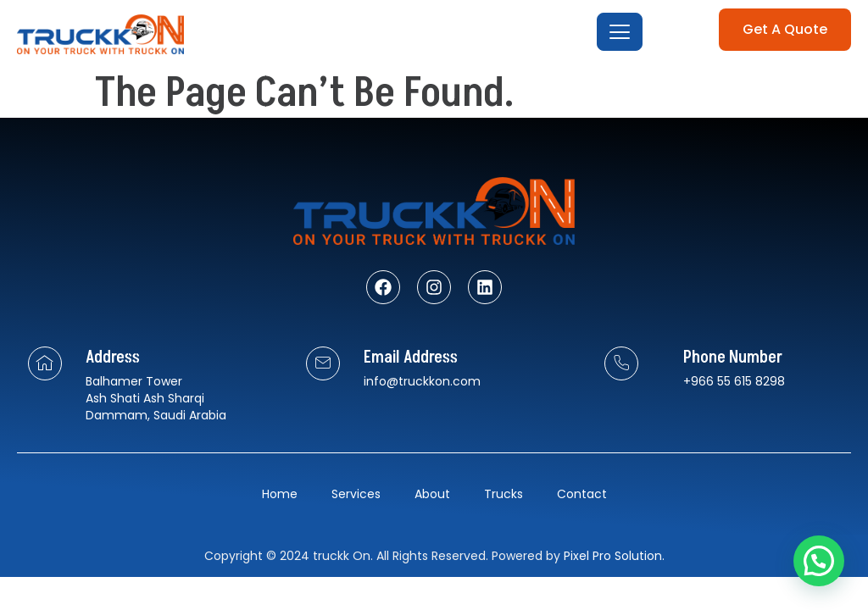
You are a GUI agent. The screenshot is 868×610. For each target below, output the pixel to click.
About (432, 494)
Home (280, 494)
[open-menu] (620, 32)
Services (356, 494)
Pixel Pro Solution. (614, 556)
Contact (582, 494)
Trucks (504, 494)
